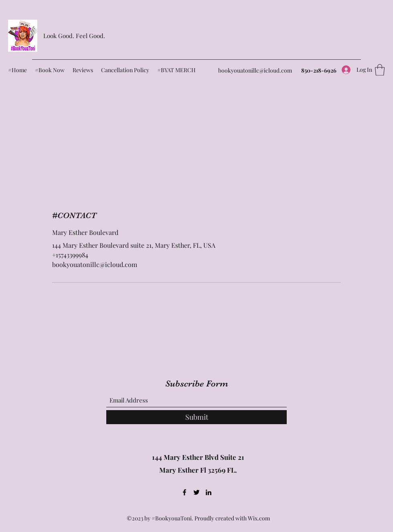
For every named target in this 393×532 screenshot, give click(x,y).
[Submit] (196, 417)
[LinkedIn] (209, 492)
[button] (380, 70)
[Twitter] (196, 492)
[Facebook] (184, 492)
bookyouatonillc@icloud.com (255, 70)
